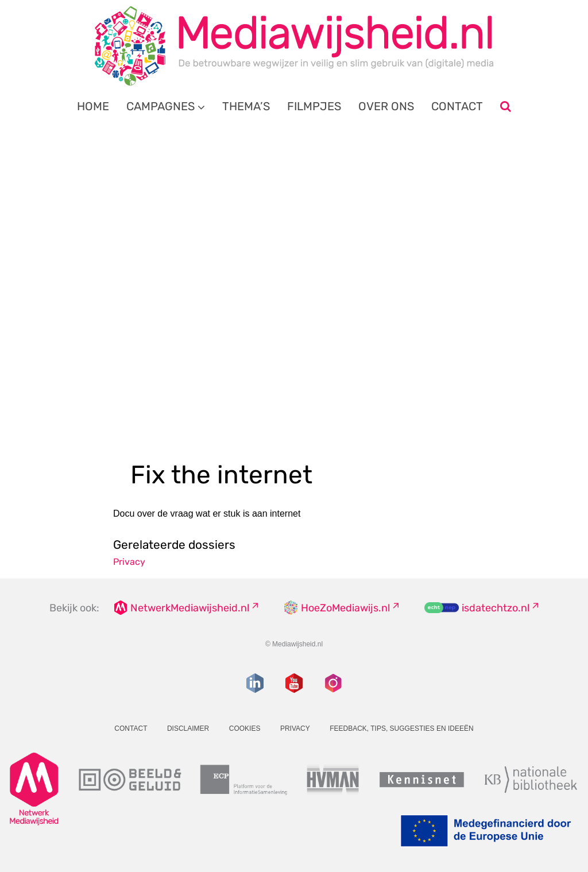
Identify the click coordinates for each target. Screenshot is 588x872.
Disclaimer (188, 728)
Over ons (386, 106)
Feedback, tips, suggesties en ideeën (402, 728)
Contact (457, 106)
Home (93, 106)
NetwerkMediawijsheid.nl (190, 608)
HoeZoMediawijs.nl (345, 608)
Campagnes (160, 106)
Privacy (129, 562)
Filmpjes (314, 106)
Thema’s (246, 106)
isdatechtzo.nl (496, 608)
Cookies (245, 728)
